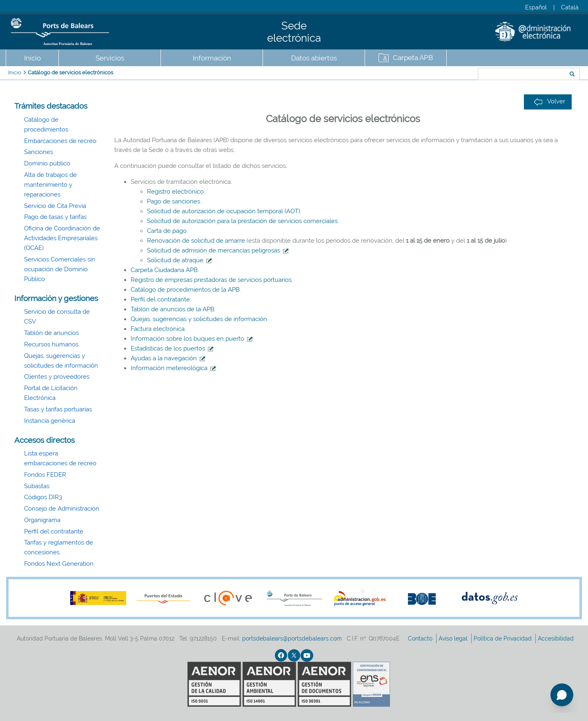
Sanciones (39, 152)
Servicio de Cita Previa (55, 206)
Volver (549, 102)
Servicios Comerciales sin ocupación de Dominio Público (60, 269)
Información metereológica (174, 368)
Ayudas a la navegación (168, 358)
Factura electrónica (158, 329)
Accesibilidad (557, 638)
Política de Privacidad (503, 638)
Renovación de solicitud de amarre (196, 241)
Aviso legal (454, 638)
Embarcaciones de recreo (60, 141)
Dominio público (47, 163)
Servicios (110, 58)
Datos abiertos (314, 58)
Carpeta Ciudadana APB (164, 270)
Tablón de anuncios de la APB (173, 309)
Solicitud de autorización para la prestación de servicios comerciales (242, 221)
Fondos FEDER (45, 475)
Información (212, 58)
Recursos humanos (51, 344)
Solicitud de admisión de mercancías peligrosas (214, 250)
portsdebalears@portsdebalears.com (292, 638)
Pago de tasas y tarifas (55, 217)
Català (570, 7)
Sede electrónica (294, 32)
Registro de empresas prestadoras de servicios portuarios (211, 280)
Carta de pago (167, 231)
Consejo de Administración (62, 509)
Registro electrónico (175, 192)
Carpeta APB (413, 58)
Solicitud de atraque (175, 260)
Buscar (451, 75)
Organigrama (42, 520)
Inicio (32, 58)
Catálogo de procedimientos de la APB (185, 290)
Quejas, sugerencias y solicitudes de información (199, 319)
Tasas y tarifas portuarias (58, 409)
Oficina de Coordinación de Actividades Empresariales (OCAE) (62, 238)
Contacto (421, 638)
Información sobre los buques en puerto (192, 339)
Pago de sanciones (174, 201)
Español (536, 7)
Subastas (37, 486)
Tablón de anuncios (51, 333)
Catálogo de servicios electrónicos (70, 73)
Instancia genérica (50, 421)
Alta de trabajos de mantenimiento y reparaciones (50, 185)
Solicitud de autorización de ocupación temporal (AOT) (224, 211)
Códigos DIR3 (43, 497)
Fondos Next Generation (59, 564)
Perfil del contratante (54, 531)
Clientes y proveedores (57, 377)
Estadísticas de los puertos (172, 348)
